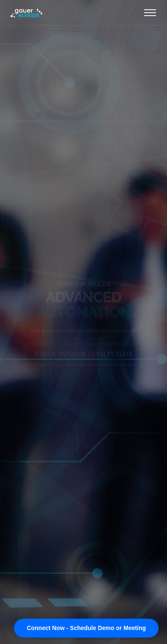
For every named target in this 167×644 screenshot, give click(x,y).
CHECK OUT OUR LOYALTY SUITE (84, 354)
